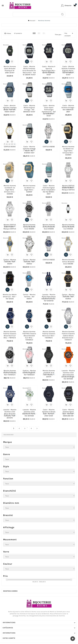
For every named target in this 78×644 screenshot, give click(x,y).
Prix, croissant (69, 34)
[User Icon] (66, 6)
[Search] (62, 14)
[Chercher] (36, 14)
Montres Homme (10, 591)
